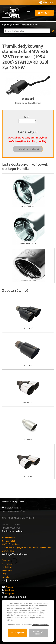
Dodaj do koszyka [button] (27, 149)
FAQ (4, 574)
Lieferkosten (8, 551)
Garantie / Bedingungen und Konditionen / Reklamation (27, 548)
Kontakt (6, 577)
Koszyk (44, 13)
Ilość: (27, 117)
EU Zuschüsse (8, 537)
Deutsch (46, 3)
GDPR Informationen (11, 544)
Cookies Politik (9, 541)
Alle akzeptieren (17, 633)
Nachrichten (7, 567)
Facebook (10, 590)
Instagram (9, 594)
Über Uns (6, 560)
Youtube (9, 587)
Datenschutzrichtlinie (40, 625)
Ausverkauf (7, 564)
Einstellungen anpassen (39, 633)
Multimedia (7, 571)
